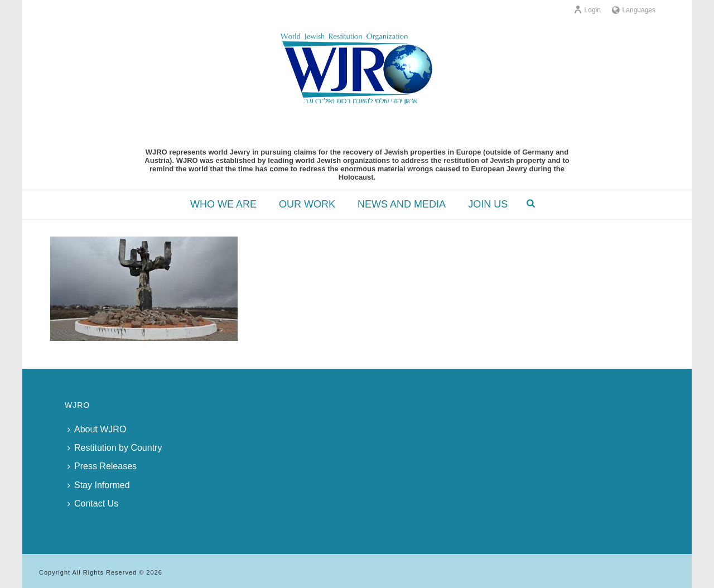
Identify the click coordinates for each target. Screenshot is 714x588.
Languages (634, 10)
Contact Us (93, 503)
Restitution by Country (115, 448)
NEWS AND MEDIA (402, 204)
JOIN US (488, 204)
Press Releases (102, 466)
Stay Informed (99, 485)
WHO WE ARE (223, 204)
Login (587, 10)
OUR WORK (307, 204)
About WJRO (97, 429)
